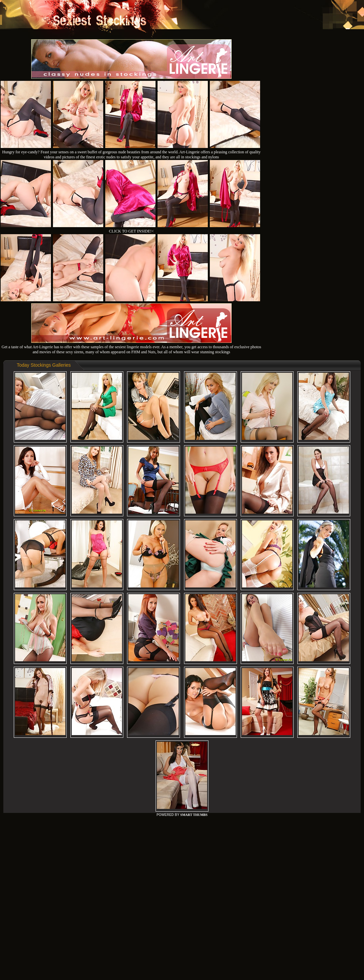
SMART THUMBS (194, 815)
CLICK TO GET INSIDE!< (131, 231)
